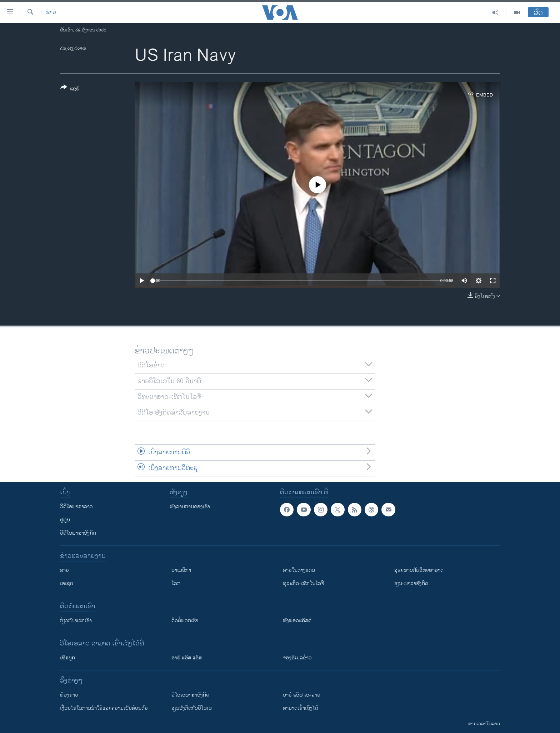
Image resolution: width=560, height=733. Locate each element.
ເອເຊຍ (67, 583)
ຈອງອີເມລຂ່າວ (297, 658)
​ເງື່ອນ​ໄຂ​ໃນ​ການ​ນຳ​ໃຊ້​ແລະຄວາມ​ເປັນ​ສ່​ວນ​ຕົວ (104, 708)
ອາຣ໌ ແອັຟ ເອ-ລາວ (302, 695)
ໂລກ (176, 583)
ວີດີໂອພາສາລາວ (76, 507)
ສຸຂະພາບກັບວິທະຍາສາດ (419, 570)
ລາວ (64, 570)
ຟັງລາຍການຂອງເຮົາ (190, 507)
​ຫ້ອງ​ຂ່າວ (69, 695)
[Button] (70, 89)
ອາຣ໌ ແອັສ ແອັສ (187, 658)
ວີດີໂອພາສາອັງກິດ (78, 533)
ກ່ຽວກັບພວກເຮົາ (76, 621)
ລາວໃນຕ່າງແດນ (299, 570)
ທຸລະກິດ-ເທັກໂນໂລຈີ (303, 583)
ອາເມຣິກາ (181, 570)
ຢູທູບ (65, 520)
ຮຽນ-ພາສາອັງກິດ (411, 583)
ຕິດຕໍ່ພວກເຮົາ (185, 621)
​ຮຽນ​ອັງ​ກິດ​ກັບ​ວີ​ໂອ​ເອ (192, 708)
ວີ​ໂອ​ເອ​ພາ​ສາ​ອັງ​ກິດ (190, 695)
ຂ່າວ (51, 13)
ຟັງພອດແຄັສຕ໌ (297, 621)
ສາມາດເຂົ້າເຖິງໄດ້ (301, 708)
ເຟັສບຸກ (67, 658)
